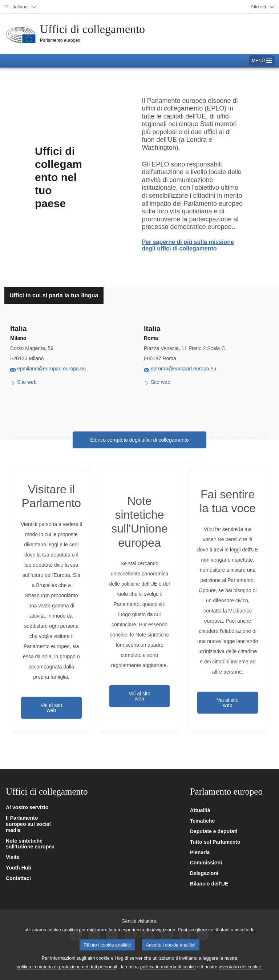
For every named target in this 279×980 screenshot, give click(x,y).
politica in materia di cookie (168, 972)
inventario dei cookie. (240, 972)
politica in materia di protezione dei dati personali (67, 972)
